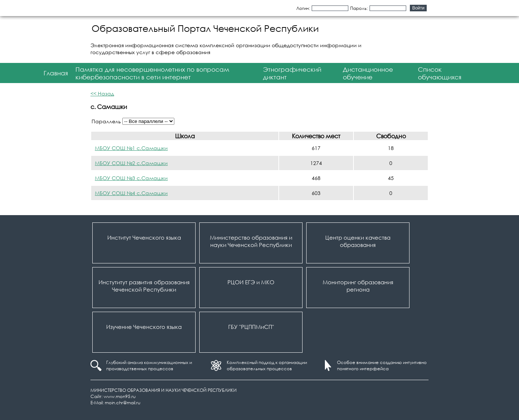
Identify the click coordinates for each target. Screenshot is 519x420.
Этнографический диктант (292, 73)
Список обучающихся (440, 73)
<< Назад (102, 93)
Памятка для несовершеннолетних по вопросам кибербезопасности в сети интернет (152, 73)
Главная (56, 73)
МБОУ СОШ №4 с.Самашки (131, 193)
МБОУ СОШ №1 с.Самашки (131, 148)
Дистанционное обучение (368, 73)
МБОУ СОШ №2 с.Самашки (131, 163)
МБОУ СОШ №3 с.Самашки (131, 178)
